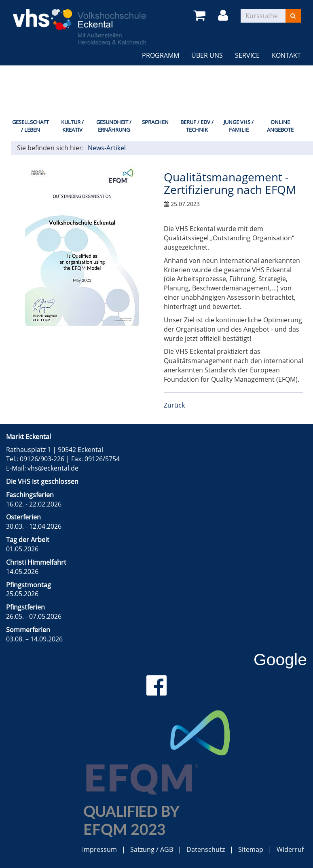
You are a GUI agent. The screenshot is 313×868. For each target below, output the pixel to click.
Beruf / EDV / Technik (197, 126)
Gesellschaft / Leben (31, 126)
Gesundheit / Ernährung (114, 126)
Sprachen (155, 122)
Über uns (207, 55)
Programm (161, 55)
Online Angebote (280, 126)
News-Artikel (107, 148)
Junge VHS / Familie (239, 126)
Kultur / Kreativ (72, 126)
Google (280, 660)
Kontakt (286, 55)
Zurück (174, 405)
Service (247, 55)
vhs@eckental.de (53, 468)
